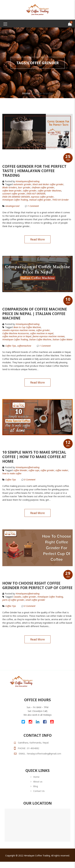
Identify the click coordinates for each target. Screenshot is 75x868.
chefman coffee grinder (43, 188)
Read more (37, 239)
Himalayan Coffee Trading (15, 200)
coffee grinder (30, 191)
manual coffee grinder (40, 200)
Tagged (7, 184)
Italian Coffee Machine (40, 340)
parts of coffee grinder (13, 600)
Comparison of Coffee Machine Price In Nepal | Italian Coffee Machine (35, 314)
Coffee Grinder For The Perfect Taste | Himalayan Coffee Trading (34, 171)
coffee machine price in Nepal (17, 336)
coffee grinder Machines (50, 191)
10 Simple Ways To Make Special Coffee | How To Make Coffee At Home (34, 457)
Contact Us (39, 791)
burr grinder (24, 188)
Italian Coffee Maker (63, 340)
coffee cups (34, 470)
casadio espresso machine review (19, 330)
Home (26, 93)
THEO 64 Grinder (60, 200)
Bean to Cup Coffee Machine (27, 327)
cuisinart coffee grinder (14, 194)
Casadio (17, 597)
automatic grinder (22, 184)
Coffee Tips (11, 346)
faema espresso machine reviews (49, 336)
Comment (33, 206)
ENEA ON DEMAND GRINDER (16, 197)
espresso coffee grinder (42, 197)
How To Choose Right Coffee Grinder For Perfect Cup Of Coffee (37, 585)
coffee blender (20, 470)
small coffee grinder (35, 600)
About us (38, 782)
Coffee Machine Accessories (16, 333)
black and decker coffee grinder (48, 184)
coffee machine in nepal (42, 333)
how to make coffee (12, 473)
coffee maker (62, 470)
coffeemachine (24, 346)
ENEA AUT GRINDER (36, 194)
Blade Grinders (10, 188)
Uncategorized (12, 206)
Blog (36, 786)
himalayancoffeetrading (28, 181)
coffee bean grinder (12, 191)
